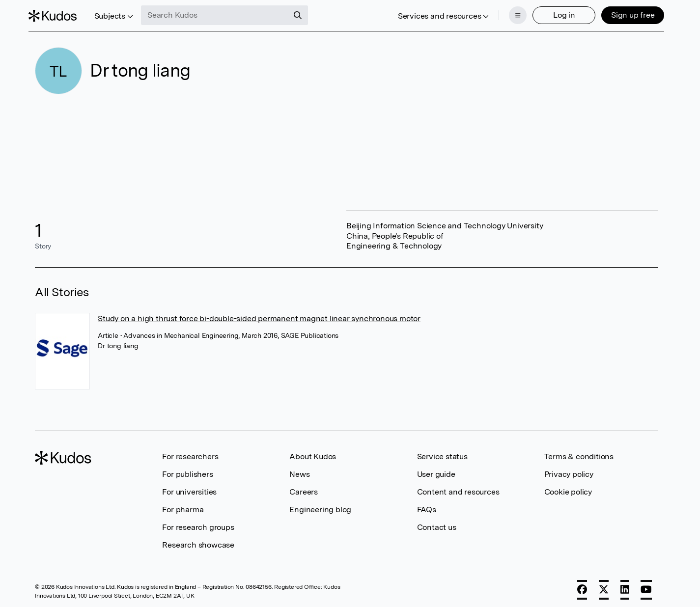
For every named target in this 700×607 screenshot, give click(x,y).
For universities (189, 488)
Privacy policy (569, 470)
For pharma (183, 506)
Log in (557, 14)
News (299, 470)
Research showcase (198, 541)
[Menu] (511, 14)
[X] (604, 586)
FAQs (427, 506)
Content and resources (458, 488)
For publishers (187, 470)
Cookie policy (568, 488)
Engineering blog (320, 506)
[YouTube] (646, 586)
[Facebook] (582, 586)
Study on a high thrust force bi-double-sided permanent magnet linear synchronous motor (259, 315)
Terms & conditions (579, 453)
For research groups (198, 523)
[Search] (305, 14)
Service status (442, 453)
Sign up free (626, 14)
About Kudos (313, 453)
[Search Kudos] (222, 14)
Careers (304, 488)
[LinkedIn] (625, 586)
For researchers (190, 453)
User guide (436, 470)
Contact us (437, 523)
